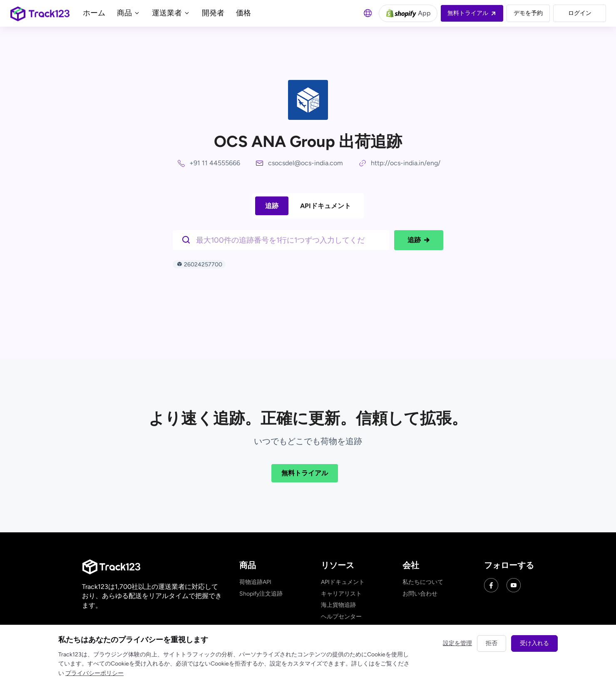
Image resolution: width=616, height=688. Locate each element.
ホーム (94, 13)
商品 (129, 13)
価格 (243, 13)
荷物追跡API (255, 582)
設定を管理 (457, 643)
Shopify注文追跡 (261, 594)
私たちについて (423, 582)
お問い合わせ (420, 594)
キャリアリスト (341, 594)
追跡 (272, 206)
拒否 (492, 643)
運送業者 (171, 13)
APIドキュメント (325, 206)
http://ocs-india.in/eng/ (406, 163)
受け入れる (534, 643)
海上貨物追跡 (338, 605)
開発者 (213, 13)
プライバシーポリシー (94, 673)
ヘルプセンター (341, 617)
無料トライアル (305, 473)
